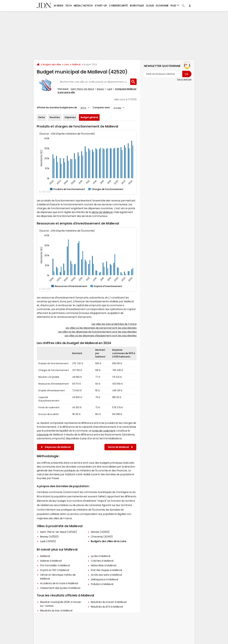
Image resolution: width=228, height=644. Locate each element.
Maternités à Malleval (104, 565)
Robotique (137, 6)
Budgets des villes (52, 64)
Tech (68, 6)
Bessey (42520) (49, 537)
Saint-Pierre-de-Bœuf (82, 89)
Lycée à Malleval (100, 556)
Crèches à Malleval (102, 561)
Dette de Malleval (120, 447)
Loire (67, 64)
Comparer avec (101, 107)
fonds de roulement (103, 431)
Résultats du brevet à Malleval (109, 602)
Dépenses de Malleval (56, 447)
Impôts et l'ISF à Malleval (55, 570)
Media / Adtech (83, 6)
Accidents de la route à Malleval (59, 583)
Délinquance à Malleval (104, 579)
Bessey (100, 89)
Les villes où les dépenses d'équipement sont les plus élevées (101, 336)
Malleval (76, 64)
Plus (175, 5)
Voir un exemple (184, 79)
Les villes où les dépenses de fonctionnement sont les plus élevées (97, 332)
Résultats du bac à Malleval (56, 610)
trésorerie (43, 434)
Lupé (109, 89)
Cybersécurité (118, 6)
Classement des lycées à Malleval (60, 588)
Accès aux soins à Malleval (106, 575)
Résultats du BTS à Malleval (107, 607)
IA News (59, 6)
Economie (162, 6)
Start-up (101, 6)
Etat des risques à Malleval (106, 570)
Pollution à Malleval (102, 584)
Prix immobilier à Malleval (55, 565)
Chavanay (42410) (102, 537)
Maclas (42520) (100, 532)
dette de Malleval (102, 212)
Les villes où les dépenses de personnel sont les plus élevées (101, 328)
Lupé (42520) (48, 541)
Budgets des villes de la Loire (109, 541)
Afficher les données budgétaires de (57, 107)
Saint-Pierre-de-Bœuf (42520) (58, 532)
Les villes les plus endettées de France (114, 324)
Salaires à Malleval (51, 561)
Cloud (150, 6)
